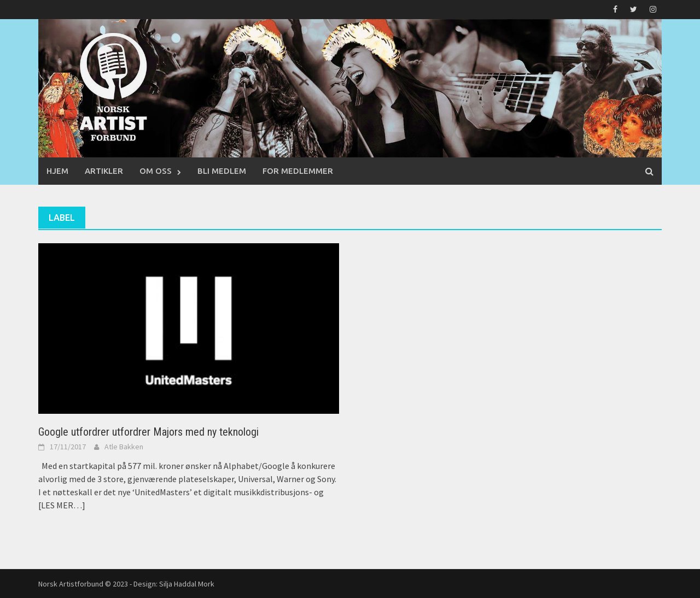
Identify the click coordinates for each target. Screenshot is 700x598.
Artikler (104, 171)
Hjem (57, 171)
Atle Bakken (124, 447)
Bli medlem (222, 171)
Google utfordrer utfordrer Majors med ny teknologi (148, 432)
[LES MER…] (62, 505)
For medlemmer (298, 171)
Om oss (156, 171)
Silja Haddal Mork (187, 584)
